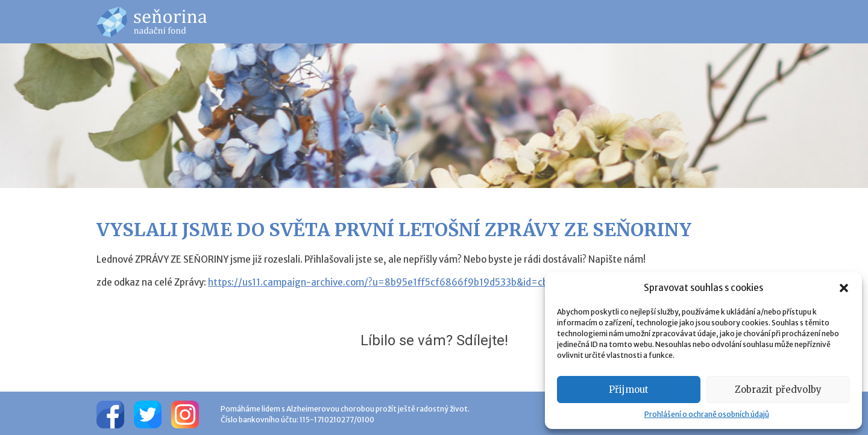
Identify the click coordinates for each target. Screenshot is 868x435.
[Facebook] (110, 413)
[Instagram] (185, 413)
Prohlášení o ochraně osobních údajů (707, 414)
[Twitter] (148, 413)
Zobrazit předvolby (778, 390)
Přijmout (629, 390)
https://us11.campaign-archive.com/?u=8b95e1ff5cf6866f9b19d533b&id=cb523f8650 (400, 282)
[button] (844, 288)
